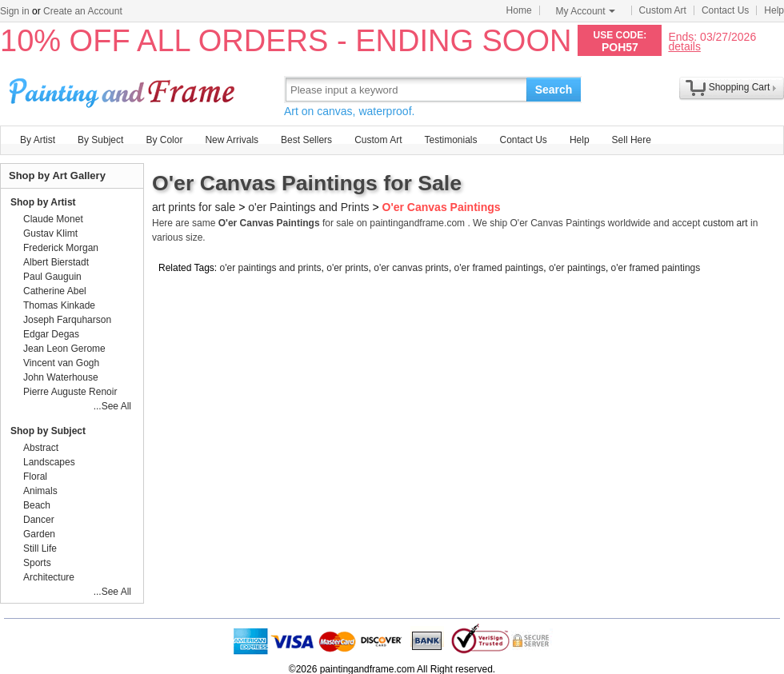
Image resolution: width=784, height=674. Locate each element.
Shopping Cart (740, 87)
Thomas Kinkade (59, 305)
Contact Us (725, 10)
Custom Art (663, 10)
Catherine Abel (55, 291)
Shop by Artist (43, 202)
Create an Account (83, 11)
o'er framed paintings (499, 268)
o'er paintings (577, 268)
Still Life (40, 548)
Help (774, 10)
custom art (726, 223)
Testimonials (450, 140)
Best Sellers (306, 140)
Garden (39, 534)
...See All (112, 406)
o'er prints (347, 268)
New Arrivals (232, 140)
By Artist (38, 140)
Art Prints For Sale (124, 89)
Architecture (49, 577)
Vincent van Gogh (61, 363)
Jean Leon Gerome (64, 349)
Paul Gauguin (52, 277)
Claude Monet (53, 219)
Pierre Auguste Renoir (70, 392)
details (684, 46)
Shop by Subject (48, 431)
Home (519, 10)
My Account (586, 11)
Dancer (39, 520)
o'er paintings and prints (271, 268)
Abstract (41, 448)
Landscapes (49, 462)
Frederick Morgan (61, 248)
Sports (37, 563)
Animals (40, 491)
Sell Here (632, 140)
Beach (37, 505)
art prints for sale (194, 207)
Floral (35, 477)
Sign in (15, 11)
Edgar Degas (51, 334)
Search (554, 90)
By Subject (100, 140)
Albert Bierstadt (56, 262)
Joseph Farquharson (67, 320)
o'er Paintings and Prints (308, 207)
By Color (164, 140)
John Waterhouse (61, 377)
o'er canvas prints (411, 268)
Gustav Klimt (50, 233)
